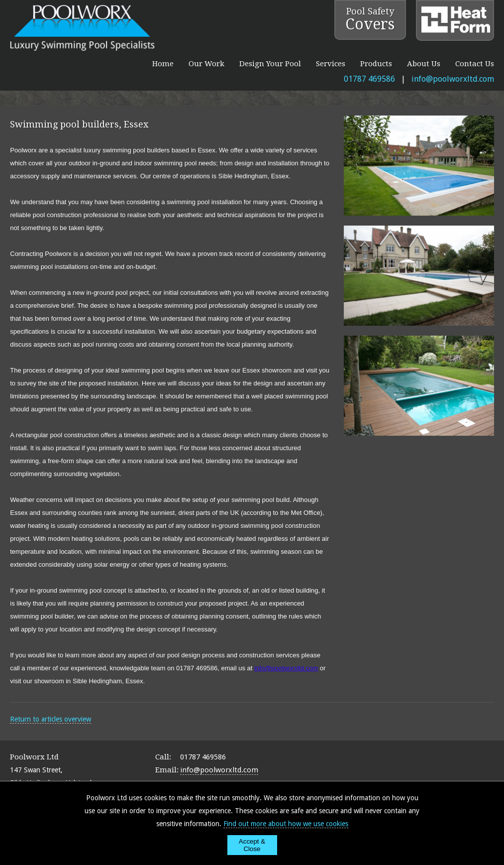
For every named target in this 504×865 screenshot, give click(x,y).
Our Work (206, 64)
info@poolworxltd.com (453, 79)
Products (376, 64)
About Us (424, 64)
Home (163, 64)
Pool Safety (370, 19)
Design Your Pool (270, 64)
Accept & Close (252, 845)
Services (331, 64)
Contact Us (475, 64)
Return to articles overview (50, 719)
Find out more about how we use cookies (286, 824)
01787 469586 (369, 79)
